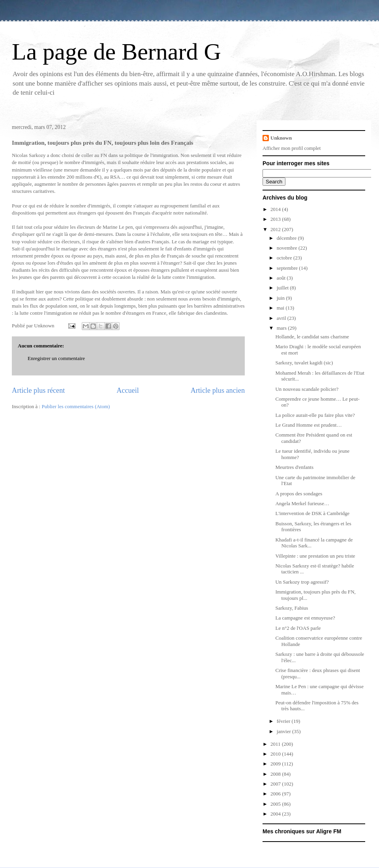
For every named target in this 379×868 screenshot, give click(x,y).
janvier (284, 731)
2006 (276, 794)
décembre (287, 238)
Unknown (281, 138)
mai (281, 308)
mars (282, 328)
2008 (276, 774)
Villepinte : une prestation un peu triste (315, 556)
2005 (276, 804)
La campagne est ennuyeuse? (305, 618)
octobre (285, 258)
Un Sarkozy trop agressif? (302, 582)
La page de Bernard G (116, 52)
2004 (276, 814)
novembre (288, 248)
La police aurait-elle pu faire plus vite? (315, 415)
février (284, 721)
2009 (276, 764)
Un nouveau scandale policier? (307, 389)
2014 (276, 209)
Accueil (128, 390)
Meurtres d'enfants (294, 467)
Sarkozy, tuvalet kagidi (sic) (304, 363)
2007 (276, 784)
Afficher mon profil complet (292, 148)
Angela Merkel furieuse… (302, 503)
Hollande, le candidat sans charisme (312, 337)
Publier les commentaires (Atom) (76, 406)
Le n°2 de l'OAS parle (298, 628)
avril (282, 318)
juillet (283, 288)
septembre (288, 268)
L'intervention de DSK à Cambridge (312, 513)
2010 (276, 754)
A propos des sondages (299, 494)
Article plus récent (38, 390)
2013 (276, 219)
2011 (276, 744)
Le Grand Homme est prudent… (308, 425)
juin (281, 298)
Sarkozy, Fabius (292, 608)
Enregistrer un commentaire (56, 358)
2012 (276, 229)
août (282, 278)
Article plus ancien (218, 390)
